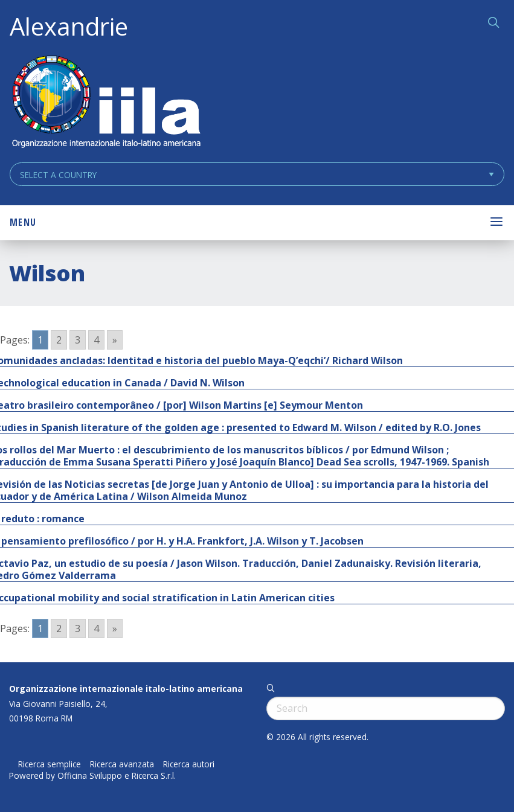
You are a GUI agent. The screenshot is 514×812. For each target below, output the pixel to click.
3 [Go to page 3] (78, 340)
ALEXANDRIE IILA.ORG (106, 103)
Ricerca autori (189, 764)
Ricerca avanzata (122, 764)
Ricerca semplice (50, 764)
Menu (23, 222)
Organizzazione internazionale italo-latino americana (126, 689)
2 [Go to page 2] (59, 340)
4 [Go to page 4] (96, 340)
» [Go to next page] (115, 340)
